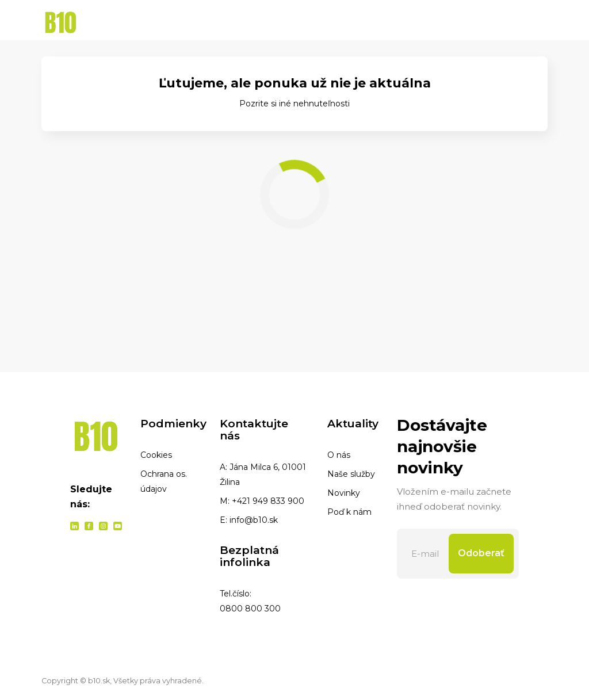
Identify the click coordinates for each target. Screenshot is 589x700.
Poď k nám (349, 512)
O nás (339, 455)
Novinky (344, 493)
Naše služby (351, 474)
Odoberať (481, 553)
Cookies (156, 455)
